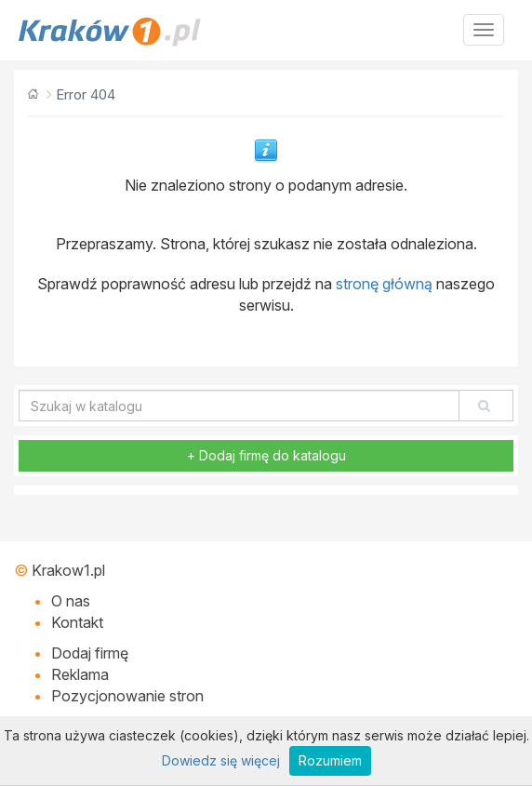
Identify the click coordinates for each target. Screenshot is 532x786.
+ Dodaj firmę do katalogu (266, 455)
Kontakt (77, 622)
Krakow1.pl (68, 570)
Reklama (80, 674)
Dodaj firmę (90, 653)
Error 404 (86, 94)
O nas (71, 601)
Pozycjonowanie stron (127, 696)
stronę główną (384, 284)
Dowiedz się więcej (221, 760)
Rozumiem (330, 760)
